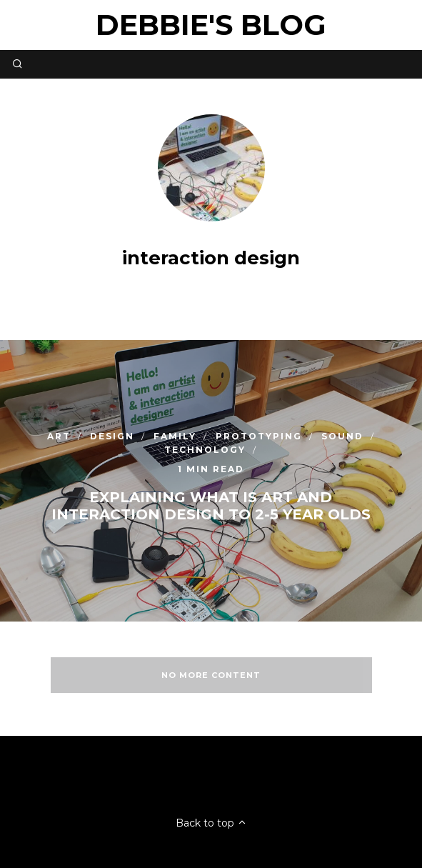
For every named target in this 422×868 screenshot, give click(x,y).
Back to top (211, 823)
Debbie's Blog (211, 25)
